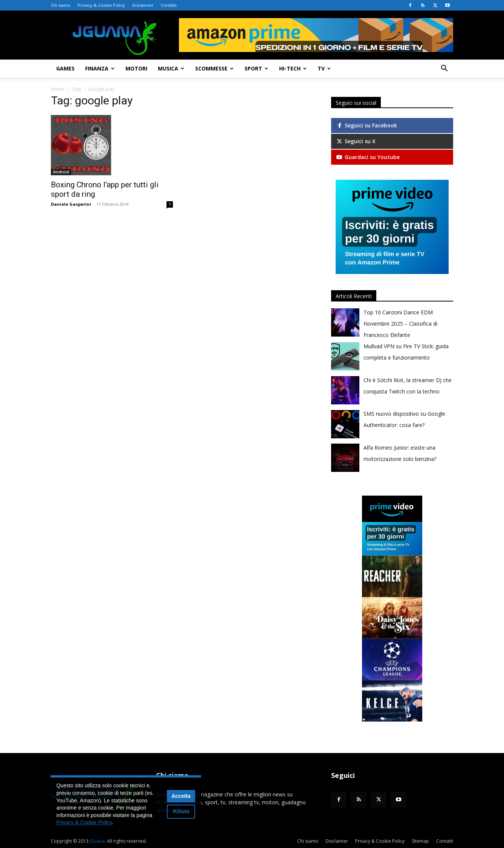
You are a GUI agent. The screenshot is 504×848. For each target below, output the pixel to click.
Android (61, 172)
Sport (256, 68)
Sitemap (420, 841)
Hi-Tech (293, 68)
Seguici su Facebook (366, 125)
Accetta (181, 796)
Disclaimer (143, 5)
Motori (136, 68)
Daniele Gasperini (71, 204)
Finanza (100, 68)
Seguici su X (356, 141)
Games (65, 68)
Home (57, 89)
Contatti (169, 5)
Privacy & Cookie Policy (101, 5)
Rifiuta (181, 811)
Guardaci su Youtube (368, 157)
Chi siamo (61, 5)
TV (324, 68)
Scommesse (214, 68)
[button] (444, 69)
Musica (171, 68)
